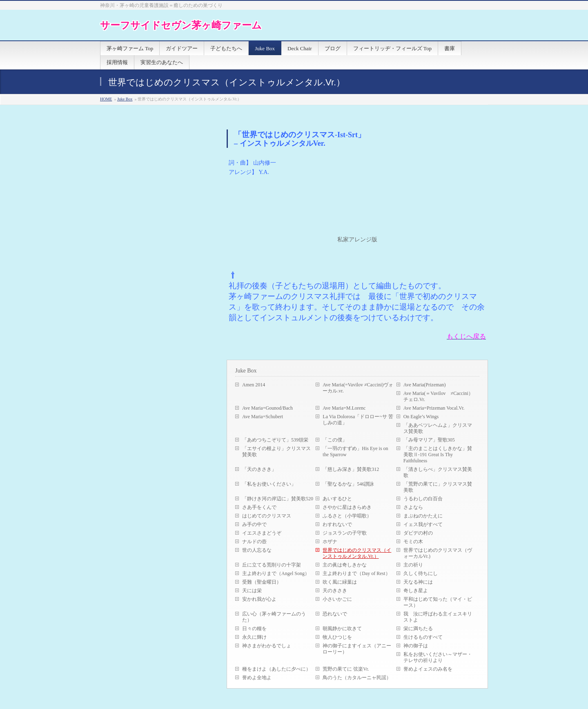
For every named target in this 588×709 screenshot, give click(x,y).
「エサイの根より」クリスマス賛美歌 (276, 451)
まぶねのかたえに (423, 516)
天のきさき (335, 591)
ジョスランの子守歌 (345, 533)
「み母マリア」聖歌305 (429, 440)
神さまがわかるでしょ (267, 646)
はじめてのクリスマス (267, 516)
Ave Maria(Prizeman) (425, 385)
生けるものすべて (423, 637)
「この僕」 (335, 440)
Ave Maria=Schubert (263, 417)
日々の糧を (254, 629)
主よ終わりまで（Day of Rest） (356, 573)
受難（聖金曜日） (262, 582)
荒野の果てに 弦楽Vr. (346, 669)
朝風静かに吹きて (342, 629)
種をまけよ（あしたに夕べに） (276, 669)
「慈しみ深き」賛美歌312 (351, 469)
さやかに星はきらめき (347, 507)
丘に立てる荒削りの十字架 (272, 565)
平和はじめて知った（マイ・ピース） (438, 602)
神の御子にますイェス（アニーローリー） (357, 649)
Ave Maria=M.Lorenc (344, 408)
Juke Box (125, 99)
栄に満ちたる (418, 629)
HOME (106, 99)
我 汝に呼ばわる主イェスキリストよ (438, 617)
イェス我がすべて (423, 524)
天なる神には (418, 582)
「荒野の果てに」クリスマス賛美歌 (438, 487)
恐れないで (335, 614)
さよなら (413, 507)
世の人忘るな (257, 550)
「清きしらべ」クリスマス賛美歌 (438, 472)
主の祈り (413, 565)
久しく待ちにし (421, 573)
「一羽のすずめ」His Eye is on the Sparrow (355, 451)
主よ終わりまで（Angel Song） (276, 573)
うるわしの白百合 (423, 499)
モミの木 (413, 542)
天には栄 (252, 591)
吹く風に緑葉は (340, 582)
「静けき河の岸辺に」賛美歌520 (278, 499)
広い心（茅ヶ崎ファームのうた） (274, 617)
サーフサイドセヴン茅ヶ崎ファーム (181, 25)
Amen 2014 (254, 385)
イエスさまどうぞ (262, 533)
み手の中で (254, 524)
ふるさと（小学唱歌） (347, 516)
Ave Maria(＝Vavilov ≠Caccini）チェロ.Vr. (438, 396)
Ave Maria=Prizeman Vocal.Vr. (434, 408)
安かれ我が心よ (259, 599)
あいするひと (337, 499)
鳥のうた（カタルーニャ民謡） (357, 678)
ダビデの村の (418, 533)
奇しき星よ (416, 591)
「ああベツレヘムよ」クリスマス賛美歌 (438, 428)
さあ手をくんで (259, 507)
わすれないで (337, 524)
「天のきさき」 (259, 469)
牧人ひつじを (337, 637)
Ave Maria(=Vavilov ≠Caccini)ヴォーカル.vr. (358, 388)
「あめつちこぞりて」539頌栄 (275, 440)
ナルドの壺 (254, 542)
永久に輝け (254, 637)
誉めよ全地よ (257, 678)
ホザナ (330, 542)
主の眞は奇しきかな (345, 565)
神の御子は (416, 646)
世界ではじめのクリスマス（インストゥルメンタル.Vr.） (357, 553)
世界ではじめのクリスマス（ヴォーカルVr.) (438, 553)
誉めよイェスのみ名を (428, 669)
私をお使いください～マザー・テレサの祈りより (438, 657)
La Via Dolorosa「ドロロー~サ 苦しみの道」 (358, 420)
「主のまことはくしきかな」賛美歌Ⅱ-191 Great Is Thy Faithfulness (438, 455)
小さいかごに (337, 599)
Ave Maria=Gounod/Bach (267, 408)
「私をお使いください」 (269, 484)
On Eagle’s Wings (421, 417)
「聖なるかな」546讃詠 (348, 484)
